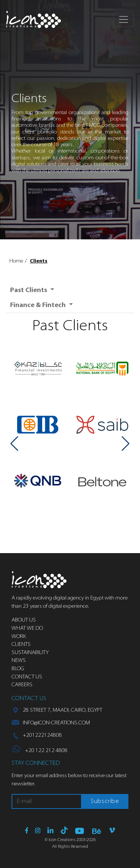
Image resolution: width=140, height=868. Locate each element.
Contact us (27, 677)
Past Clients (29, 290)
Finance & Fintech (39, 305)
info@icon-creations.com (56, 723)
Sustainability (30, 653)
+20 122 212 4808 (40, 751)
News (19, 661)
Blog (18, 669)
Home (16, 261)
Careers (22, 685)
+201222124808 (42, 735)
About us (24, 620)
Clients (39, 261)
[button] (14, 444)
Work (19, 637)
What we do (27, 628)
